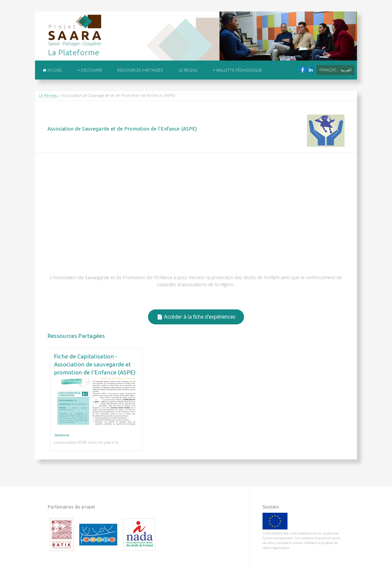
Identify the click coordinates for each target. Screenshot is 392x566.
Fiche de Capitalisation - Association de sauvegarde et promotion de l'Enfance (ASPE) (95, 364)
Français (328, 70)
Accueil (52, 70)
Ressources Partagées (140, 70)
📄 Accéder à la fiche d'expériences (196, 317)
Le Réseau (188, 70)
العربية (346, 70)
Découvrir (90, 70)
